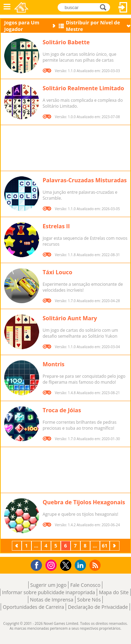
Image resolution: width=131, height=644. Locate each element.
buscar (105, 7)
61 (104, 546)
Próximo (115, 546)
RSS (96, 565)
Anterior (17, 546)
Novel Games (21, 7)
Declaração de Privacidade (98, 607)
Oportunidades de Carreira (33, 607)
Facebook (38, 564)
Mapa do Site (114, 592)
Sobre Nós (89, 600)
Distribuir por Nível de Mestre (93, 26)
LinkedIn (82, 565)
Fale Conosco (85, 585)
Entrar (123, 7)
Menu (7, 7)
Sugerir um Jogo (49, 585)
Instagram (52, 565)
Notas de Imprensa (52, 600)
